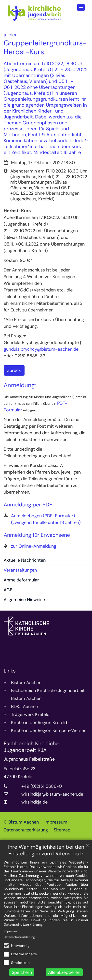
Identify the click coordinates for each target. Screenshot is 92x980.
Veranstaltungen (20, 570)
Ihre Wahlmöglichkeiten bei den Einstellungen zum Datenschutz (46, 850)
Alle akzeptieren (64, 972)
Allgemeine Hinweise (24, 600)
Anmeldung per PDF (28, 505)
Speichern (22, 972)
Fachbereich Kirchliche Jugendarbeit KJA (31, 747)
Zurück (14, 370)
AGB (8, 590)
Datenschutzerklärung (23, 924)
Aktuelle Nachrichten (25, 560)
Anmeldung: (20, 385)
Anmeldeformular (21, 580)
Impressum (12, 931)
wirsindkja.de (34, 802)
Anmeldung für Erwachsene (37, 535)
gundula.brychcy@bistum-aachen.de (41, 349)
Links (10, 671)
